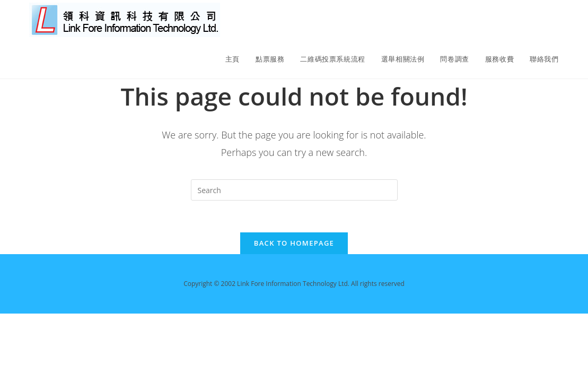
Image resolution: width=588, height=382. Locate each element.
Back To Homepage (294, 243)
